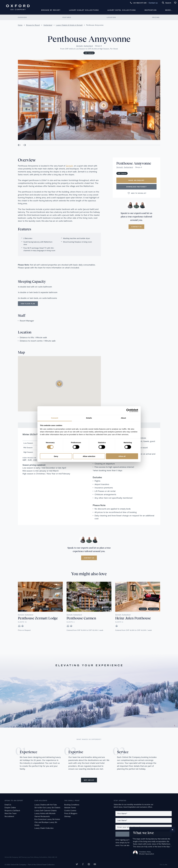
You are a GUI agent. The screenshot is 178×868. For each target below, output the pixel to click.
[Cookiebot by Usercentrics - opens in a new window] (128, 411)
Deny (56, 456)
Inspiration (151, 10)
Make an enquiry (136, 180)
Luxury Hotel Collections (122, 10)
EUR (30, 460)
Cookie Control (70, 810)
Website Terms (70, 807)
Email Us (8, 805)
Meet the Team (11, 813)
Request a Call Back (12, 810)
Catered (46, 609)
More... (169, 10)
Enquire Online (10, 807)
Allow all (122, 456)
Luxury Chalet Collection (44, 828)
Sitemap (67, 816)
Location (111, 17)
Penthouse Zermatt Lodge (38, 618)
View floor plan (28, 304)
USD (35, 460)
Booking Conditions (72, 805)
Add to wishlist (137, 193)
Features (67, 17)
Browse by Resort (51, 10)
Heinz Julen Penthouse (133, 618)
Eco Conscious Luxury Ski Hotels (47, 819)
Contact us (153, 3)
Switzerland (88, 46)
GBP (24, 460)
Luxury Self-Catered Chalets (46, 810)
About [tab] (123, 418)
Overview (22, 17)
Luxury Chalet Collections (84, 10)
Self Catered (89, 53)
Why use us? (89, 780)
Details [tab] (89, 418)
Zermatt (79, 46)
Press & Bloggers (71, 813)
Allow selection (89, 456)
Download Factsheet (136, 187)
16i (166, 864)
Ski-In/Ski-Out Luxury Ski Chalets (47, 807)
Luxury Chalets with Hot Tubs (46, 805)
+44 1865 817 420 (138, 3)
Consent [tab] (55, 418)
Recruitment (9, 816)
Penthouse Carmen (81, 618)
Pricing (156, 17)
